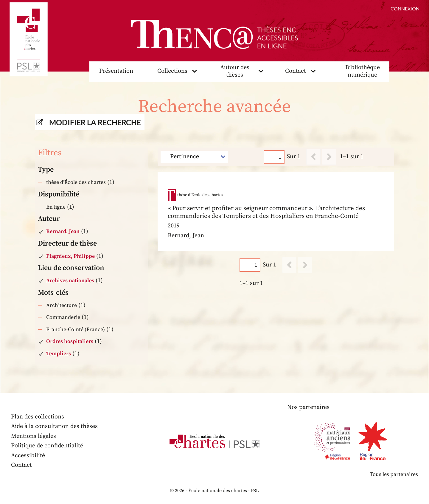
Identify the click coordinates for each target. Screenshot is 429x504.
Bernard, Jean (63, 231)
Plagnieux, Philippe (70, 256)
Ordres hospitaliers (70, 341)
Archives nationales (70, 281)
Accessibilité (28, 456)
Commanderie (63, 317)
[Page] (274, 157)
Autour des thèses (235, 71)
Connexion (405, 8)
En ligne (56, 207)
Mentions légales (34, 436)
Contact (296, 71)
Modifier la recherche (95, 122)
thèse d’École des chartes (76, 182)
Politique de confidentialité (47, 446)
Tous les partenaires (394, 474)
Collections (172, 71)
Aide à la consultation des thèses (54, 426)
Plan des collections (38, 417)
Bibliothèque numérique (363, 71)
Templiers (59, 354)
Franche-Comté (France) (76, 329)
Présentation (116, 71)
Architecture (62, 305)
